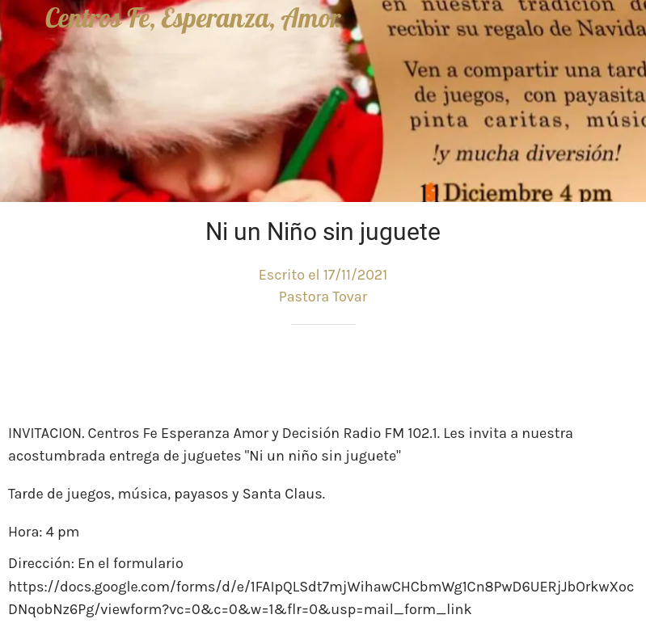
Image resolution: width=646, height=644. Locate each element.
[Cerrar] (23, 23)
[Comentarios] (619, 373)
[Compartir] (580, 373)
